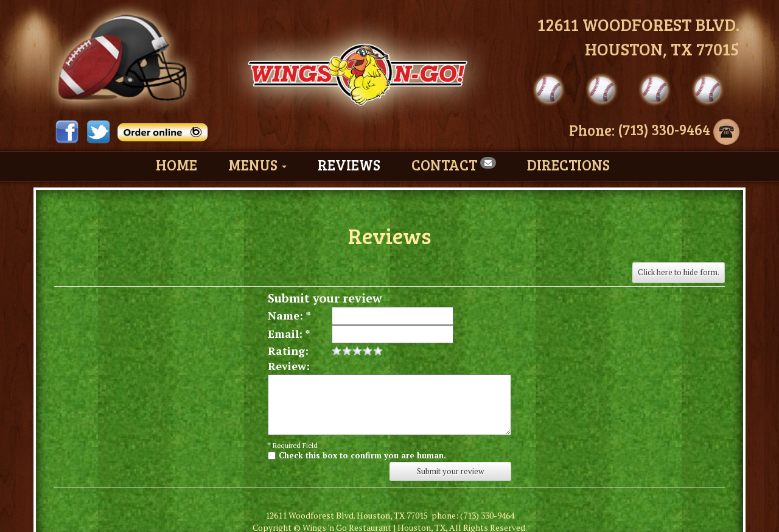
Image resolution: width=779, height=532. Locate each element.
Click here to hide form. (679, 272)
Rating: (288, 351)
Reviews (349, 165)
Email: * (289, 334)
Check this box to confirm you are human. (362, 455)
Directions (568, 165)
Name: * (289, 315)
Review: (289, 366)
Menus (257, 165)
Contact (454, 165)
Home (176, 165)
